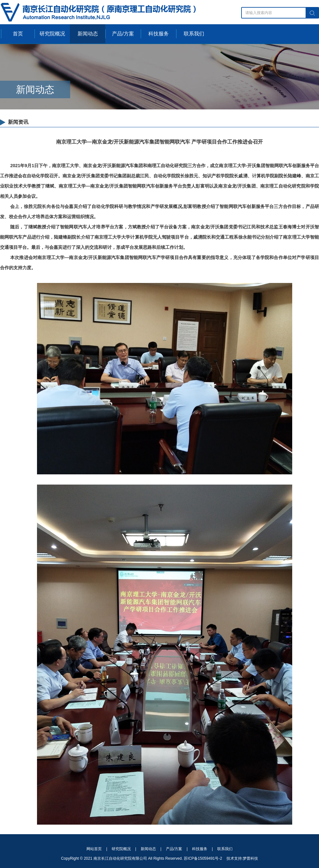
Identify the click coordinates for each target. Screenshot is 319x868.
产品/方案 (123, 34)
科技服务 (159, 34)
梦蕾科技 (250, 858)
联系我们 (194, 34)
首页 (18, 34)
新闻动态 (88, 34)
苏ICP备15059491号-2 (203, 858)
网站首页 (94, 849)
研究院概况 (52, 34)
